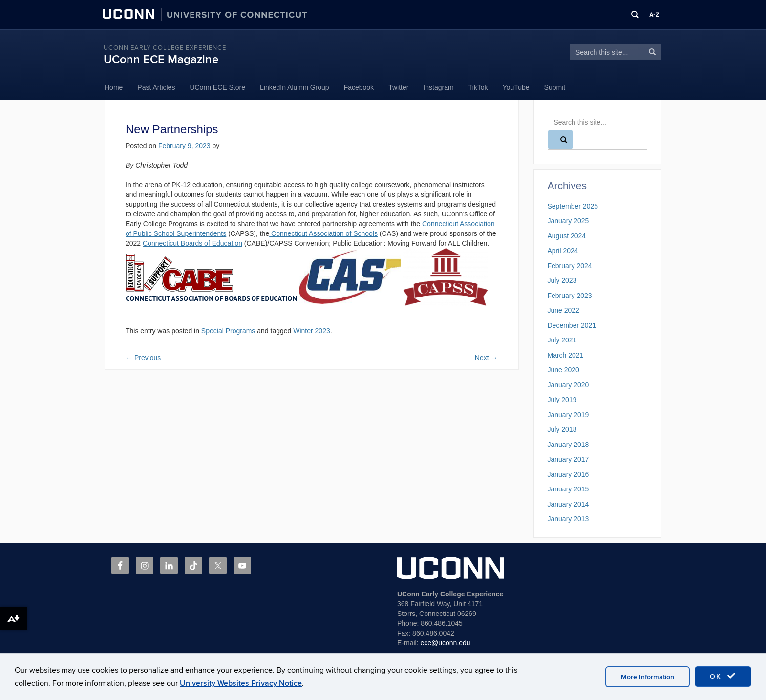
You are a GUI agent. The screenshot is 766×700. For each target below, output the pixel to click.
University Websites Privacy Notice (241, 683)
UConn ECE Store (217, 87)
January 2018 (568, 445)
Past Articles (156, 87)
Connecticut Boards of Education (192, 243)
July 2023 (562, 280)
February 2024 (570, 266)
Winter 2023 (311, 331)
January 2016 (568, 474)
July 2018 (562, 429)
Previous (143, 358)
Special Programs (228, 331)
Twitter (398, 87)
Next (486, 358)
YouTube (516, 87)
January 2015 (568, 489)
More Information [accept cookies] (648, 677)
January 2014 (568, 504)
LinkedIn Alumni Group (295, 87)
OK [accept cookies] (723, 676)
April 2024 (563, 251)
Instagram (438, 87)
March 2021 (566, 355)
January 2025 (568, 221)
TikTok (478, 87)
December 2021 (572, 325)
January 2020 (568, 385)
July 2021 (562, 340)
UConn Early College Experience (165, 48)
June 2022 (564, 310)
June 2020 (564, 370)
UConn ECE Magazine (161, 59)
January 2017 (568, 459)
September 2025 (573, 206)
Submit (555, 87)
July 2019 (562, 400)
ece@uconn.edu (445, 643)
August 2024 (567, 236)
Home (114, 87)
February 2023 (570, 296)
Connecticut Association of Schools (323, 233)
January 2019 (568, 415)
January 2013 (568, 519)
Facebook (359, 87)
